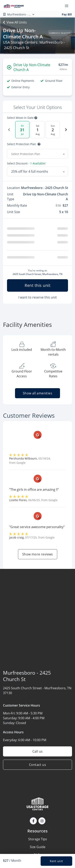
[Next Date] (66, 130)
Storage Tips (38, 839)
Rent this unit (37, 285)
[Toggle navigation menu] (68, 6)
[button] (33, 821)
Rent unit (56, 861)
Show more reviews (38, 554)
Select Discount (26, 163)
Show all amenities (37, 393)
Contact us (37, 765)
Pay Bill (67, 14)
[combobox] (37, 154)
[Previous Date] (9, 130)
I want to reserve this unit (38, 297)
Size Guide (38, 847)
